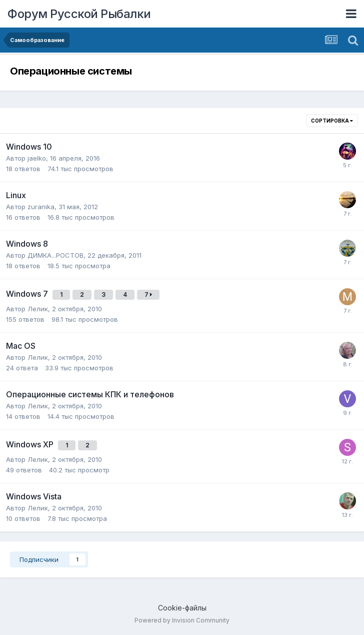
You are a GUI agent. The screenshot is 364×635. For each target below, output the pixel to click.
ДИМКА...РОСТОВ (55, 255)
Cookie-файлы (182, 608)
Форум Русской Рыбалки (79, 14)
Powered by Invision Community (182, 620)
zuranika (41, 207)
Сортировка (332, 121)
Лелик (38, 309)
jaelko (37, 158)
